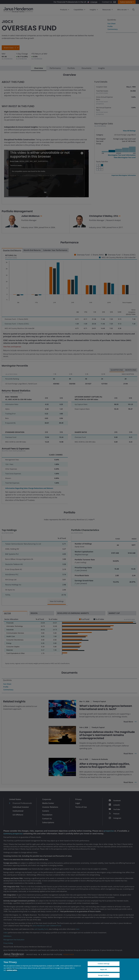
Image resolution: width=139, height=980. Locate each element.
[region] (69, 969)
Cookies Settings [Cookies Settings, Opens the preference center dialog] (104, 964)
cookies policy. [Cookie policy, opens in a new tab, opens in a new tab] (12, 970)
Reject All (104, 969)
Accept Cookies (104, 975)
